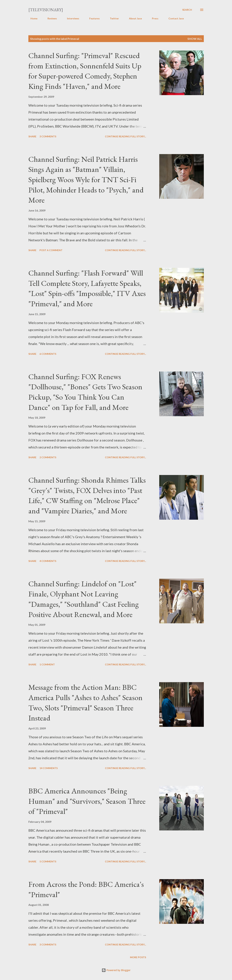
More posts (138, 957)
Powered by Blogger (116, 970)
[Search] (187, 10)
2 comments (48, 457)
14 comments (49, 768)
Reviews (50, 18)
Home (32, 18)
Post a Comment (51, 250)
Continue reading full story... (125, 136)
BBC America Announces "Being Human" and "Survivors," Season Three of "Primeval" (87, 801)
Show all (195, 39)
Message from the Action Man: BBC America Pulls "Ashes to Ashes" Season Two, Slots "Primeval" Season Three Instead (85, 702)
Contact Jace (174, 18)
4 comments (48, 561)
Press (153, 18)
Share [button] (32, 136)
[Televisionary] (46, 10)
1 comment (47, 664)
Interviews (71, 18)
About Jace (133, 18)
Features (92, 18)
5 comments (48, 861)
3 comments (48, 136)
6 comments (48, 354)
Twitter (112, 18)
